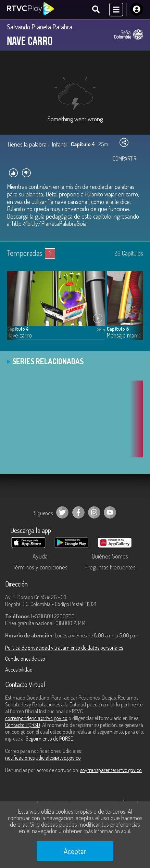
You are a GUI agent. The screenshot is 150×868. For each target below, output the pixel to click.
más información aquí (107, 831)
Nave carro (19, 335)
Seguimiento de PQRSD (50, 739)
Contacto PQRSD (23, 725)
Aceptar (75, 851)
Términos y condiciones (40, 567)
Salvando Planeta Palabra (40, 27)
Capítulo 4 (18, 329)
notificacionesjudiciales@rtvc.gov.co (43, 758)
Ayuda (40, 556)
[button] (135, 311)
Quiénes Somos (110, 556)
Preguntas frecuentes (110, 567)
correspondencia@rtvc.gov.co (36, 718)
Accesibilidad (19, 670)
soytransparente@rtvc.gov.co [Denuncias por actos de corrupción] (111, 770)
